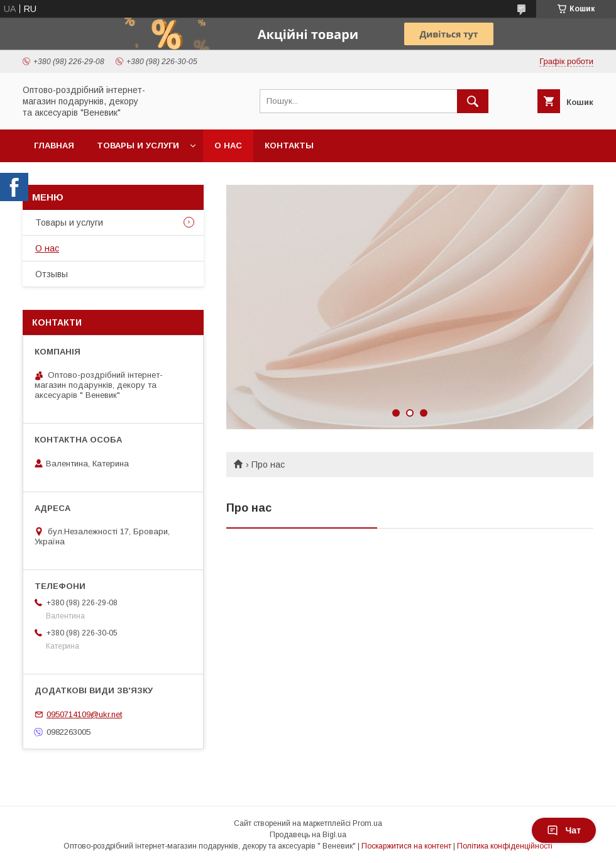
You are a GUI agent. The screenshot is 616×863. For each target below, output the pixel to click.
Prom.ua (367, 823)
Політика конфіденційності (505, 846)
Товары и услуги (138, 146)
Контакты (289, 146)
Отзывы (52, 274)
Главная (54, 146)
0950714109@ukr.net (84, 714)
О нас (228, 146)
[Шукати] (473, 101)
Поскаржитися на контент (406, 846)
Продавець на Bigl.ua (308, 835)
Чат (564, 830)
